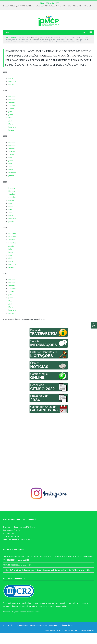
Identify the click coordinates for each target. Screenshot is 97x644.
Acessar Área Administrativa (68, 641)
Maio (10, 128)
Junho (11, 125)
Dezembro (13, 107)
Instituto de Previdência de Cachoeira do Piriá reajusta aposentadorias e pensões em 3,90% (38, 581)
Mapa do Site (50, 641)
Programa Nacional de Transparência (26, 622)
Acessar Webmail (87, 641)
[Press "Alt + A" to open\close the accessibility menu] (94, 325)
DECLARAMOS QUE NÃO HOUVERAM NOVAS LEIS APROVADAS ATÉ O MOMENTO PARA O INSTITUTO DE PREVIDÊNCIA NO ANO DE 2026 (49, 6)
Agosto (11, 119)
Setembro (12, 116)
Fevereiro (12, 92)
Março (11, 89)
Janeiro (11, 95)
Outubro (12, 113)
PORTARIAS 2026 (9, 575)
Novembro (13, 110)
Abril (10, 131)
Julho (10, 122)
